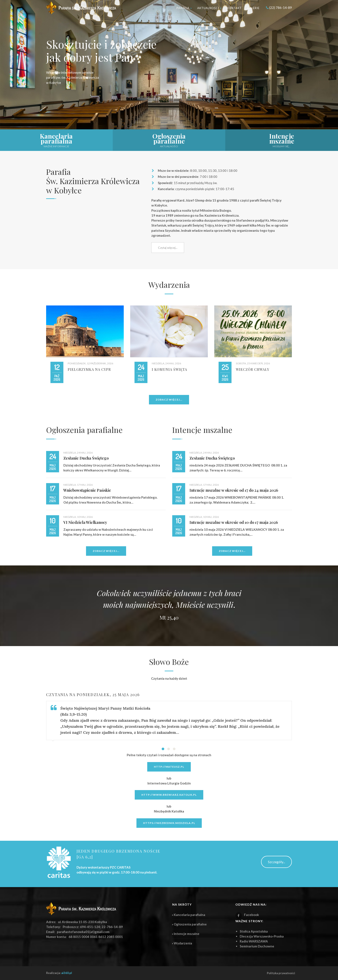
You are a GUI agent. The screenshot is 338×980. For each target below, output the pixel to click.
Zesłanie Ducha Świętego (86, 458)
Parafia (184, 8)
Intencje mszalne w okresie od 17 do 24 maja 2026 (234, 490)
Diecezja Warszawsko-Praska (262, 936)
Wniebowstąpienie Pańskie (87, 490)
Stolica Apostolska (254, 931)
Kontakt (234, 8)
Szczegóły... (276, 862)
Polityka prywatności (281, 973)
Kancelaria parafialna (189, 915)
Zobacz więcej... (169, 400)
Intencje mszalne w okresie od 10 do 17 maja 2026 (234, 522)
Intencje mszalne (202, 430)
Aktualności (209, 8)
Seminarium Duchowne (257, 946)
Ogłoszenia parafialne (84, 430)
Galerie (253, 8)
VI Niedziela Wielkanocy (85, 522)
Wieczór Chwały (253, 369)
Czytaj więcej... (168, 248)
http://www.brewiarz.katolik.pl (169, 795)
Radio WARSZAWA (254, 941)
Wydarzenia (182, 943)
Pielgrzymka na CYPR (89, 369)
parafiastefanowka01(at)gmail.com (83, 932)
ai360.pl (67, 973)
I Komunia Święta (169, 369)
